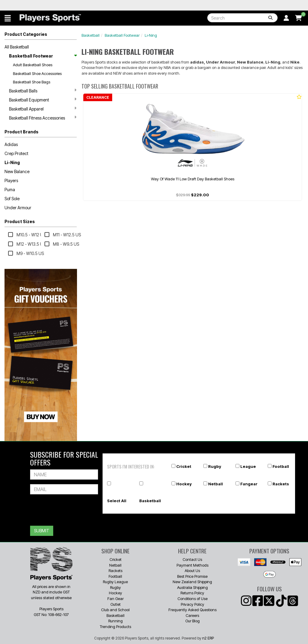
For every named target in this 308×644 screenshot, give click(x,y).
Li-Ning (12, 162)
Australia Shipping (192, 587)
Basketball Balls (43, 91)
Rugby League (115, 582)
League (248, 466)
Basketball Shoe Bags (32, 82)
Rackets (281, 484)
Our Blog (192, 621)
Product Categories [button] (26, 34)
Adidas (11, 144)
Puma (10, 190)
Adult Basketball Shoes (33, 65)
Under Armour (18, 208)
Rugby (215, 466)
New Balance (17, 171)
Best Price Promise (192, 576)
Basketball (91, 35)
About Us (192, 571)
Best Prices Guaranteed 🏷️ (34, 5)
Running (115, 621)
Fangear (249, 484)
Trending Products (115, 627)
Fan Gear (115, 599)
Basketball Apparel (43, 109)
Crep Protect (16, 153)
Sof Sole (12, 199)
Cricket (184, 466)
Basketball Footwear (43, 56)
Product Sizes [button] (20, 221)
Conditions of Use (192, 599)
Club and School (115, 610)
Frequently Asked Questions (192, 610)
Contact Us (192, 559)
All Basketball (17, 47)
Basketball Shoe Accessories (37, 73)
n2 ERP (208, 638)
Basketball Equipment (43, 100)
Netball (216, 484)
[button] (8, 18)
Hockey (184, 484)
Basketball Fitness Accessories (43, 118)
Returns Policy (192, 593)
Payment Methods (192, 565)
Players (11, 180)
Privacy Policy (192, 604)
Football (281, 466)
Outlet (115, 604)
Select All (117, 501)
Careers (192, 615)
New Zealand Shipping (192, 582)
